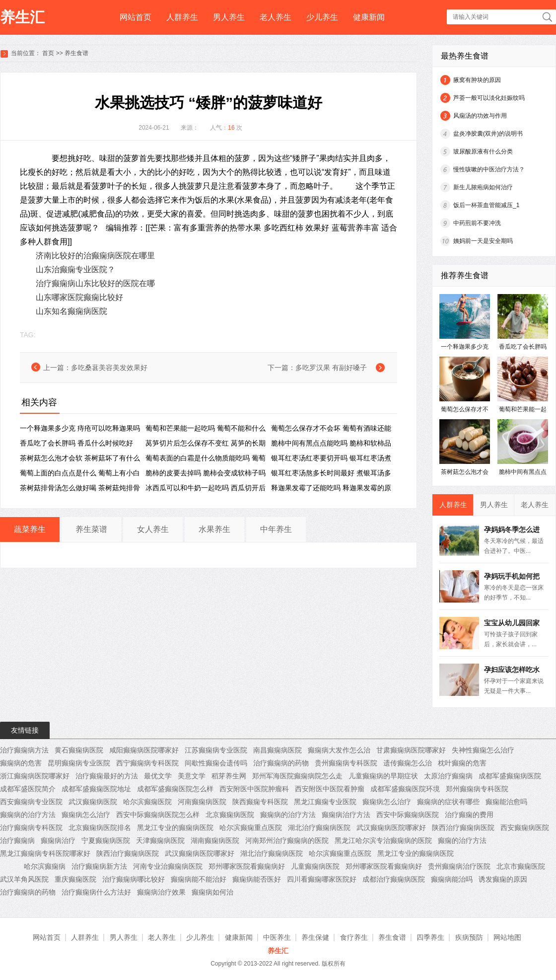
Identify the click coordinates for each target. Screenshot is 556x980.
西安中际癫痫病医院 (408, 815)
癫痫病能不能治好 (199, 879)
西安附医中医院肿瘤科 (254, 789)
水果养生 (214, 529)
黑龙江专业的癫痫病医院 (175, 828)
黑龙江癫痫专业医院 (325, 802)
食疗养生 (354, 937)
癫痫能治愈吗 (506, 802)
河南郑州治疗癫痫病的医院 (287, 840)
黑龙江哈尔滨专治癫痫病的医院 (383, 840)
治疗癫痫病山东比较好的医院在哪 (95, 283)
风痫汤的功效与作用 (480, 116)
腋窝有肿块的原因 (477, 80)
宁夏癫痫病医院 (106, 840)
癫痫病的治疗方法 (28, 815)
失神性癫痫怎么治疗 (483, 750)
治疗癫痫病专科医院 (31, 828)
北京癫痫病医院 (230, 815)
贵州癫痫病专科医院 (346, 763)
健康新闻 (369, 17)
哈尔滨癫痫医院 (147, 802)
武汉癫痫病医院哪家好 (391, 828)
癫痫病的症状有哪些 (448, 802)
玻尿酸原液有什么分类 (483, 151)
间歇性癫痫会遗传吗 (216, 763)
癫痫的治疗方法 (462, 840)
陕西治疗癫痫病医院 (463, 828)
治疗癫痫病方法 (24, 750)
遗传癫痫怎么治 (408, 763)
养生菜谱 (91, 529)
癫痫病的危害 (21, 763)
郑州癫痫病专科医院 (477, 789)
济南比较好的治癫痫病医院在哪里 (95, 256)
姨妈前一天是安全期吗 (483, 241)
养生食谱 (76, 53)
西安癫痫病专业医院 (31, 802)
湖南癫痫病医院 (215, 840)
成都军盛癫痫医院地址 (96, 789)
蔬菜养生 (30, 529)
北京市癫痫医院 (521, 866)
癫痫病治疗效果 (161, 892)
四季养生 (430, 937)
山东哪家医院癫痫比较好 (79, 297)
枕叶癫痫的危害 (462, 763)
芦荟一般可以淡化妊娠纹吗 (489, 98)
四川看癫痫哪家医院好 (322, 879)
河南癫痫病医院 (202, 802)
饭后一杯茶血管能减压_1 (486, 205)
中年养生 (276, 529)
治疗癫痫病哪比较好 (134, 879)
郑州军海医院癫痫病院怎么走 (297, 776)
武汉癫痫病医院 (93, 802)
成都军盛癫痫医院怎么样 (175, 789)
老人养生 (276, 17)
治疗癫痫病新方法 (99, 866)
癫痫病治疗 (58, 840)
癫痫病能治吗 (452, 879)
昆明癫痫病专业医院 (79, 763)
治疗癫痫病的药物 (281, 763)
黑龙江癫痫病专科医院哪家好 (45, 853)
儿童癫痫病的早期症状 (383, 776)
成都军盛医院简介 (28, 789)
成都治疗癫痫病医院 (394, 879)
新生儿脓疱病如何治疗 (483, 187)
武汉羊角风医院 (24, 879)
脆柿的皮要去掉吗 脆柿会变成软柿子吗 (206, 473)
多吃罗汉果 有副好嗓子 (331, 368)
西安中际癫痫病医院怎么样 (158, 815)
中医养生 (277, 937)
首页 (48, 53)
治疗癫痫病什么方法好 (96, 892)
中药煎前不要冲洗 (477, 223)
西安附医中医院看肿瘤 (330, 789)
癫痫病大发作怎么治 (339, 750)
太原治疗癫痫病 (448, 776)
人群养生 (182, 17)
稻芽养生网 (229, 776)
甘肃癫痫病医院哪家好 (411, 750)
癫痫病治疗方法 (346, 815)
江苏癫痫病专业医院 (216, 750)
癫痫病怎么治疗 (387, 802)
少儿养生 (322, 17)
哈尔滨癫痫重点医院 (251, 828)
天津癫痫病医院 (160, 840)
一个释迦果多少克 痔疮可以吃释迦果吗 (80, 428)
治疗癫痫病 (17, 840)
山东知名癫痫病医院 (71, 311)
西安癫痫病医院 (525, 828)
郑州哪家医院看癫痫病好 (247, 866)
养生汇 (22, 17)
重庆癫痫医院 (75, 879)
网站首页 (136, 17)
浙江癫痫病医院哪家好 (35, 776)
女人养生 (153, 529)
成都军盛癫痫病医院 (510, 776)
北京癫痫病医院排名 (100, 828)
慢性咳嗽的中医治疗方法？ (489, 169)
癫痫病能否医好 (257, 879)
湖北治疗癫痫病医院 (319, 828)
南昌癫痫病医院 (278, 750)
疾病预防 (469, 937)
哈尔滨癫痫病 (45, 866)
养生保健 (315, 937)
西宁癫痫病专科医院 (147, 763)
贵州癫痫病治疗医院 (459, 866)
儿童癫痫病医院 (315, 866)
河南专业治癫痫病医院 (168, 866)
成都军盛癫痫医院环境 (405, 789)
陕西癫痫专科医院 (260, 802)
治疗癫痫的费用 (469, 815)
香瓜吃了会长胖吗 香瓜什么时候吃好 (76, 443)
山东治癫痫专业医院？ (75, 269)
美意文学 (192, 776)
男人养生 (229, 17)
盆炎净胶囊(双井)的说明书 (488, 134)
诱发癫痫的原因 (503, 879)
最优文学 (158, 776)
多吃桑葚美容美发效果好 (109, 368)
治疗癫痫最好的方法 (107, 776)
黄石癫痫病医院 (79, 750)
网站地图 (507, 937)
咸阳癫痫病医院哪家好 (144, 750)
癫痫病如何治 (212, 892)
